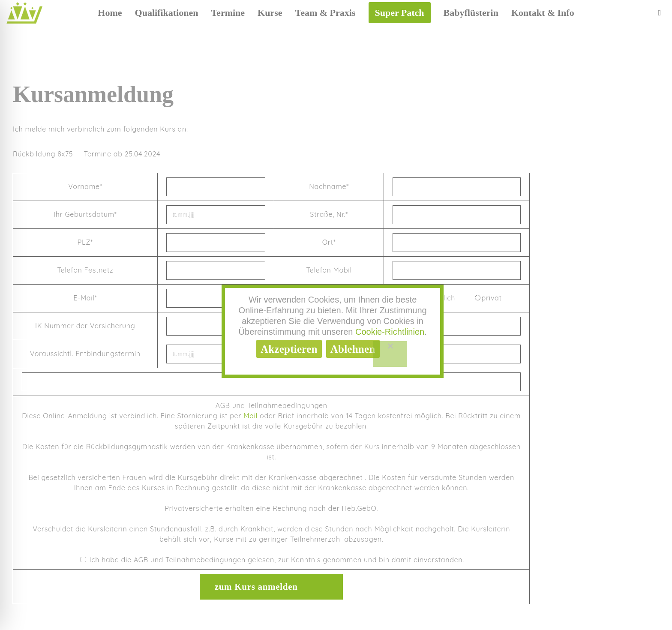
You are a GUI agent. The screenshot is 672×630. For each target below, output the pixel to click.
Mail (250, 416)
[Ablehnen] (390, 354)
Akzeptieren (289, 349)
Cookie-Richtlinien (390, 332)
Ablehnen (353, 349)
